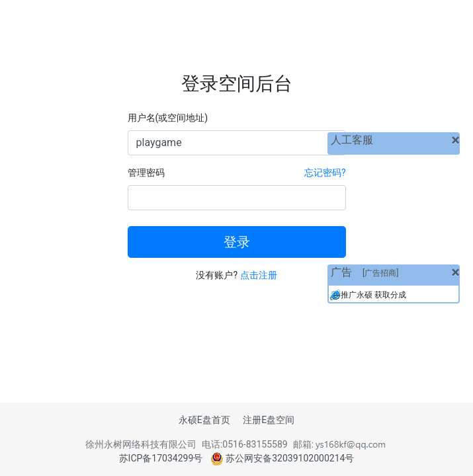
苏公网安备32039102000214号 (282, 458)
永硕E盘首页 (204, 420)
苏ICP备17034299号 (161, 458)
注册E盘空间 (269, 420)
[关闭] (455, 140)
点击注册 (259, 275)
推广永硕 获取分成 (373, 295)
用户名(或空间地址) (168, 118)
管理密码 (146, 173)
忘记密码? (325, 173)
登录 (237, 242)
